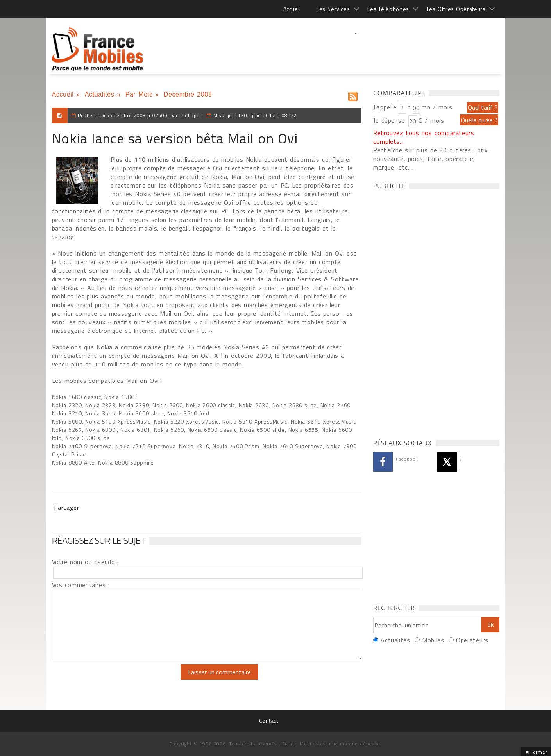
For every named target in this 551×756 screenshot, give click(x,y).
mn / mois (437, 107)
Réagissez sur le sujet (99, 540)
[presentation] (117, 679)
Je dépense (390, 120)
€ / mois (431, 120)
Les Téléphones (388, 9)
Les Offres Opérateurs (456, 9)
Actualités (100, 94)
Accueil (292, 9)
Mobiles (433, 640)
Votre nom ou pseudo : (86, 562)
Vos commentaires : (81, 585)
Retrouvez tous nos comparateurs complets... (424, 137)
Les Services (333, 9)
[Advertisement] (357, 49)
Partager (67, 508)
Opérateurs (472, 640)
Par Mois (139, 94)
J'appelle (385, 107)
